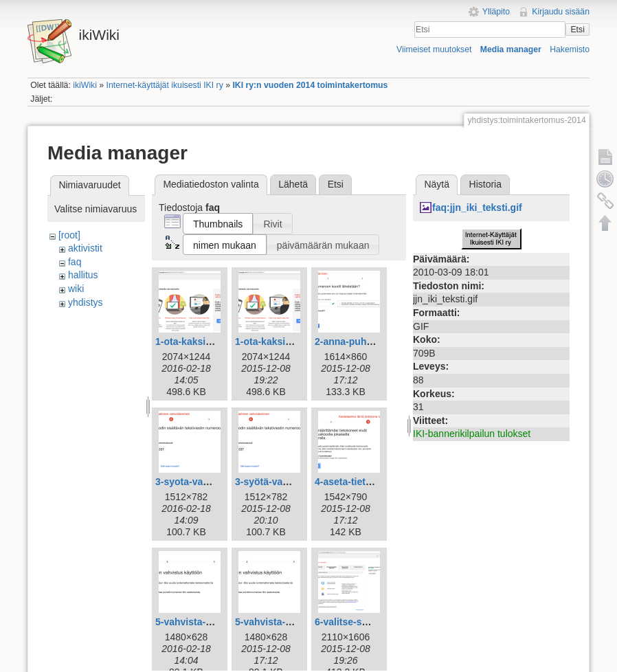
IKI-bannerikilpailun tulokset (472, 434)
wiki (76, 289)
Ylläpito (496, 12)
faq (75, 262)
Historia (485, 184)
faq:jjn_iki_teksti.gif (477, 208)
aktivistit (85, 248)
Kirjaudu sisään (561, 12)
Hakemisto (570, 49)
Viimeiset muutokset (434, 49)
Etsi (577, 30)
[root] (69, 235)
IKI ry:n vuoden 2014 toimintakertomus (310, 85)
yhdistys (86, 302)
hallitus (83, 275)
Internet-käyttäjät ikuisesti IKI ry (165, 85)
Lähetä (293, 184)
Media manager (511, 49)
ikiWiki (85, 85)
